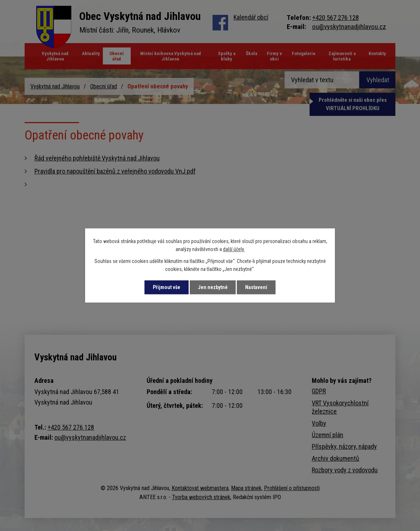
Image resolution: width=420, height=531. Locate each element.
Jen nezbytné (213, 287)
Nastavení (257, 287)
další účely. (234, 250)
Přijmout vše (166, 287)
